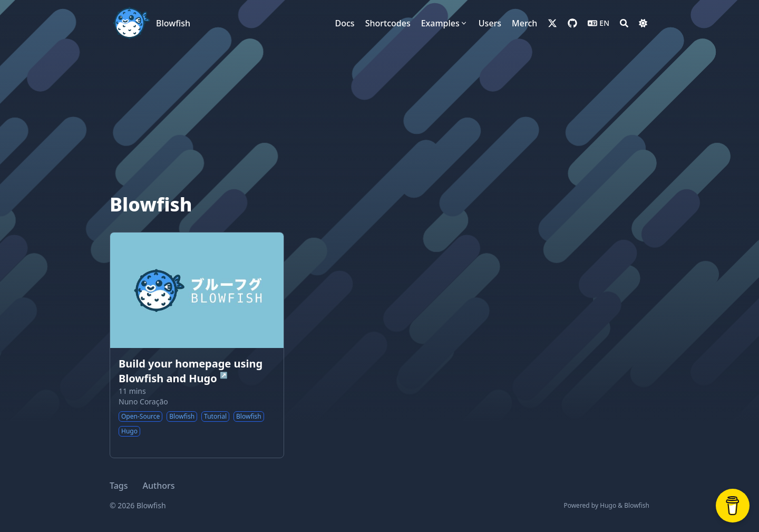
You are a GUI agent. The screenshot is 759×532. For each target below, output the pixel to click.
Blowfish (173, 23)
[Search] (624, 23)
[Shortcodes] (388, 23)
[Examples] (445, 23)
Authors (159, 486)
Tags (119, 486)
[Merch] (524, 23)
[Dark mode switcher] (643, 23)
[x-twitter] (552, 23)
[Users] (490, 23)
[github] (572, 23)
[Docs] (345, 23)
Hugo (608, 505)
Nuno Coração (143, 402)
